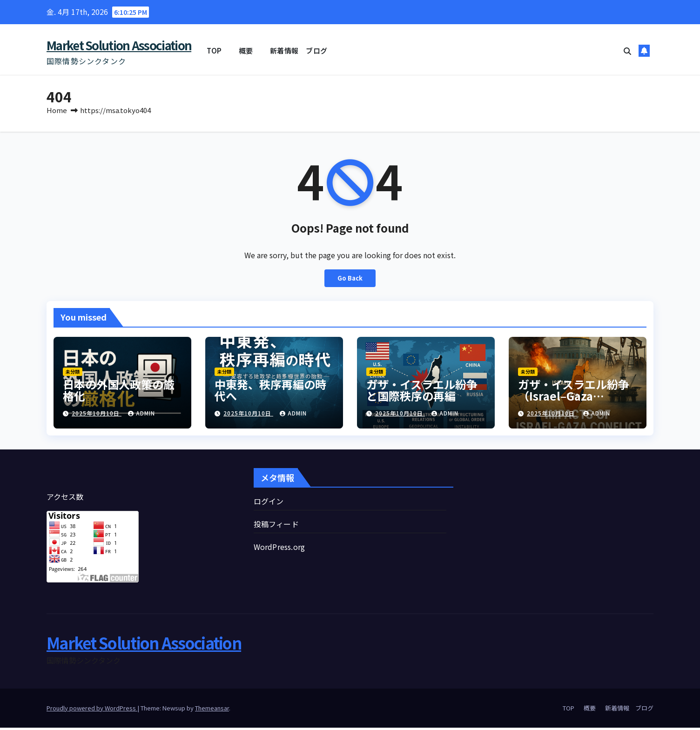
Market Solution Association (119, 45)
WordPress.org (279, 549)
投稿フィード (276, 526)
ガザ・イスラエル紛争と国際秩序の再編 (422, 392)
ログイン (269, 503)
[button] (627, 51)
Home (57, 112)
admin (141, 415)
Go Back (350, 281)
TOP (214, 50)
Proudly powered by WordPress (92, 710)
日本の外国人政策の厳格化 (119, 392)
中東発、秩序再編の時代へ (270, 392)
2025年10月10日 (97, 415)
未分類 (73, 374)
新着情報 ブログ (299, 50)
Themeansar (212, 710)
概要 (246, 50)
